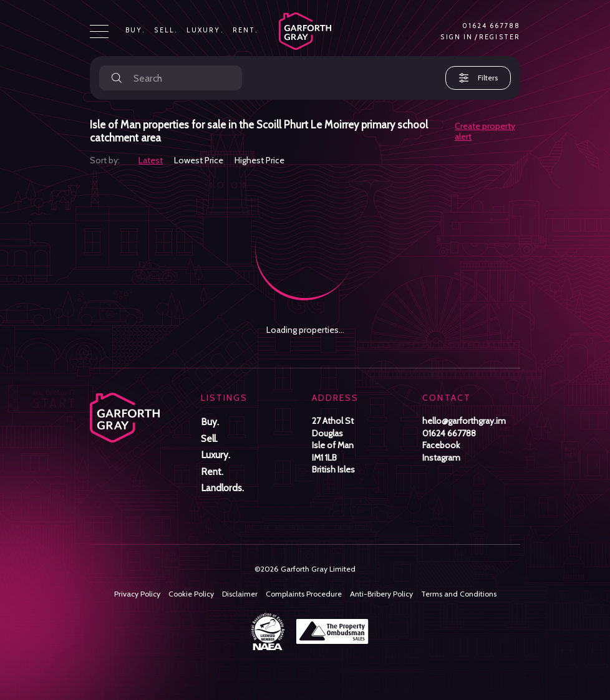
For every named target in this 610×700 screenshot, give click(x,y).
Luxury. (205, 31)
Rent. (246, 31)
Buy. (135, 31)
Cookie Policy (191, 594)
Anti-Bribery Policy (381, 594)
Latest (151, 160)
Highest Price (259, 160)
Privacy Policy (137, 594)
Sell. (166, 31)
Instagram (441, 458)
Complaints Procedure (304, 594)
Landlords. (222, 488)
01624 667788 (491, 26)
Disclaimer (240, 594)
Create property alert (485, 132)
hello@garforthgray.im (464, 421)
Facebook (441, 445)
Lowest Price (199, 160)
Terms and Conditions (459, 594)
